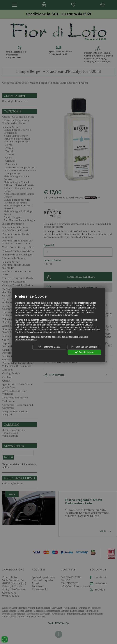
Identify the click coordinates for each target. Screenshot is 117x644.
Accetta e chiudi (84, 352)
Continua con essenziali (84, 347)
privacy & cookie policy (26, 339)
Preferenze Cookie (49, 347)
